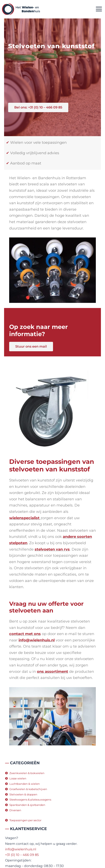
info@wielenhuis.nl (37, 640)
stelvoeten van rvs (52, 549)
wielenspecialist (24, 518)
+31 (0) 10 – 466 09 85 (22, 855)
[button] (99, 9)
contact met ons (25, 634)
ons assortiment (52, 672)
